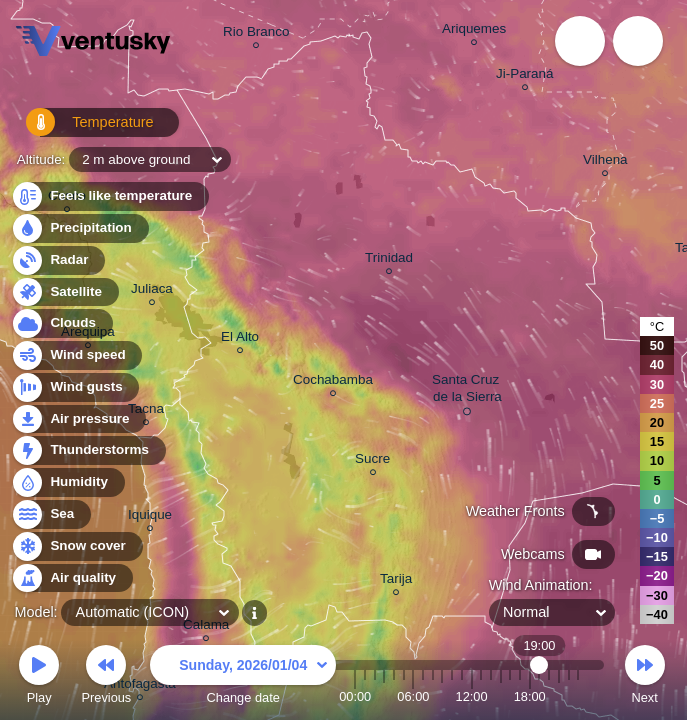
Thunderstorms (88, 450)
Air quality (71, 578)
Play (39, 677)
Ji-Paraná (525, 76)
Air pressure (78, 419)
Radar (58, 260)
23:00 (578, 696)
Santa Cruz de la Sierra (467, 391)
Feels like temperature (109, 196)
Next (645, 677)
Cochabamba (333, 382)
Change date (243, 677)
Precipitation (79, 228)
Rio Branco (256, 34)
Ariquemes (474, 31)
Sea (50, 514)
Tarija (396, 581)
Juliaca (152, 291)
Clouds (61, 323)
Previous (106, 677)
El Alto (240, 339)
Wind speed (76, 355)
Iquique (150, 517)
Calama (206, 627)
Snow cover (76, 546)
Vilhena (605, 162)
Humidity (67, 482)
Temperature (79, 129)
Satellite (64, 292)
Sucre (372, 461)
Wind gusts (75, 387)
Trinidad (389, 260)
